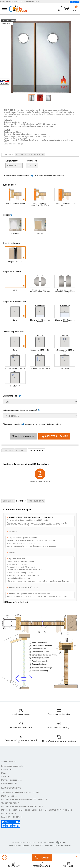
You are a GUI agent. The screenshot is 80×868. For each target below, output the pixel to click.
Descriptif (21, 155)
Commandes (7, 769)
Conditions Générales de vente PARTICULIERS (22, 806)
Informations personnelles (13, 766)
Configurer (8, 155)
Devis (4, 773)
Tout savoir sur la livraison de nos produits (20, 792)
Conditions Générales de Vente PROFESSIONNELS (24, 799)
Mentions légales (9, 796)
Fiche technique (36, 155)
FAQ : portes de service (12, 817)
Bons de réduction (10, 783)
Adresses (6, 776)
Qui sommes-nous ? (10, 803)
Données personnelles (11, 780)
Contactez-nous (9, 813)
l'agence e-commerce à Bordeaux (54, 845)
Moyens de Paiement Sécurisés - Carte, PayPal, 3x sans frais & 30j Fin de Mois (37, 810)
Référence (9, 602)
